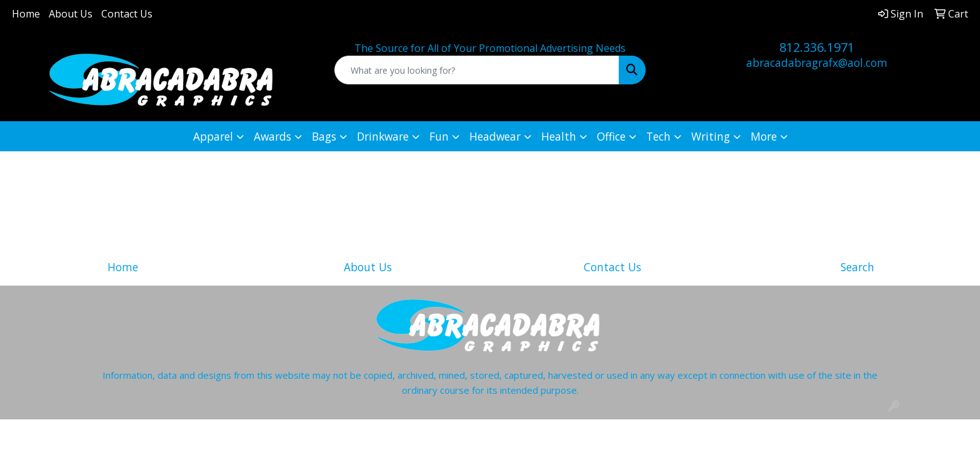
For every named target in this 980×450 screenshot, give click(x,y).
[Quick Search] (477, 70)
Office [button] (611, 136)
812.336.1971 (817, 47)
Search (857, 267)
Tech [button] (658, 136)
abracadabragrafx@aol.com (817, 62)
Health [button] (559, 136)
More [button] (764, 136)
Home (26, 14)
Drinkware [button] (383, 136)
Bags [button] (324, 136)
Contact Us (127, 14)
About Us (71, 14)
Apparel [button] (213, 136)
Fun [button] (439, 136)
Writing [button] (711, 136)
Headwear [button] (495, 136)
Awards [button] (272, 136)
